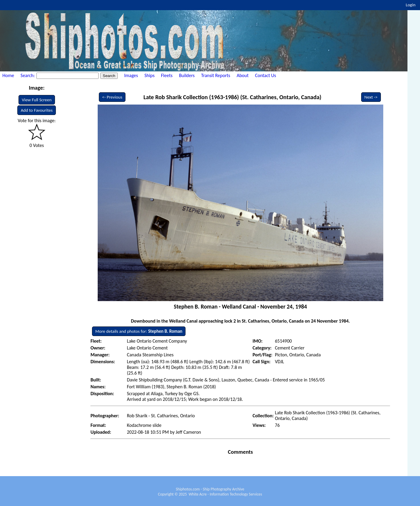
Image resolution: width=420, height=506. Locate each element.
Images (131, 75)
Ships (149, 75)
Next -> (371, 97)
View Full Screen (37, 100)
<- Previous (112, 97)
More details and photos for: (139, 331)
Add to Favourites (37, 110)
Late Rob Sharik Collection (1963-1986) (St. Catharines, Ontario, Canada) (232, 97)
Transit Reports (216, 75)
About (243, 75)
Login (411, 5)
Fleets (167, 75)
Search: (28, 75)
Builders (187, 75)
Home (8, 75)
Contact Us (266, 75)
